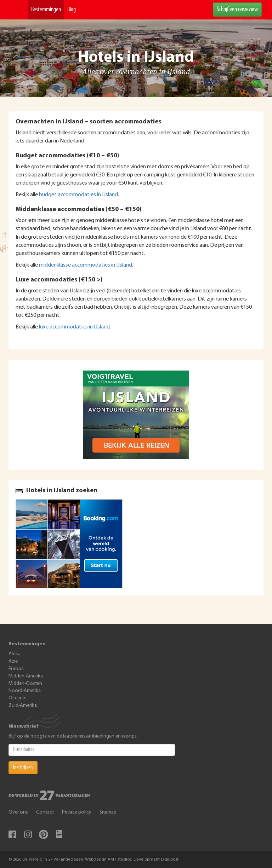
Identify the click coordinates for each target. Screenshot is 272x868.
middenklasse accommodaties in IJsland (86, 265)
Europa (16, 669)
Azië (13, 661)
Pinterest (44, 834)
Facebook (12, 834)
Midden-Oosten (25, 684)
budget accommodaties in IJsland (78, 195)
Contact (45, 812)
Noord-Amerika (25, 691)
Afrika (15, 654)
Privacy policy (77, 812)
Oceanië (17, 698)
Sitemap (108, 812)
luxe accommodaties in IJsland (74, 327)
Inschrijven (23, 768)
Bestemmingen (46, 10)
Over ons (18, 812)
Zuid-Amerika (23, 706)
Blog (72, 10)
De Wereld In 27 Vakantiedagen (18, 10)
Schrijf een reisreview (237, 9)
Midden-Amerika (26, 676)
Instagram (28, 834)
